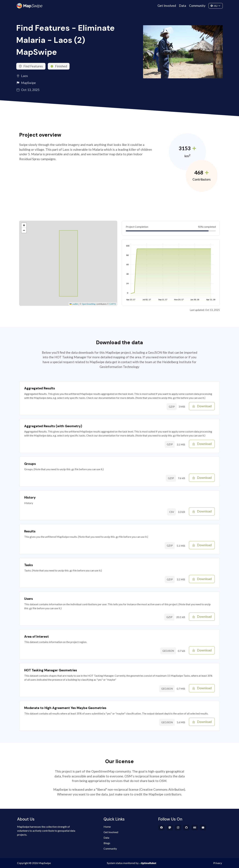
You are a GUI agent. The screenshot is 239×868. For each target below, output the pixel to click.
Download (202, 406)
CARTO (113, 304)
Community (197, 6)
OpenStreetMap (89, 304)
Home (107, 827)
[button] (24, 225)
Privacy (218, 863)
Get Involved (167, 6)
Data (182, 6)
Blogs (107, 843)
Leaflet (74, 304)
